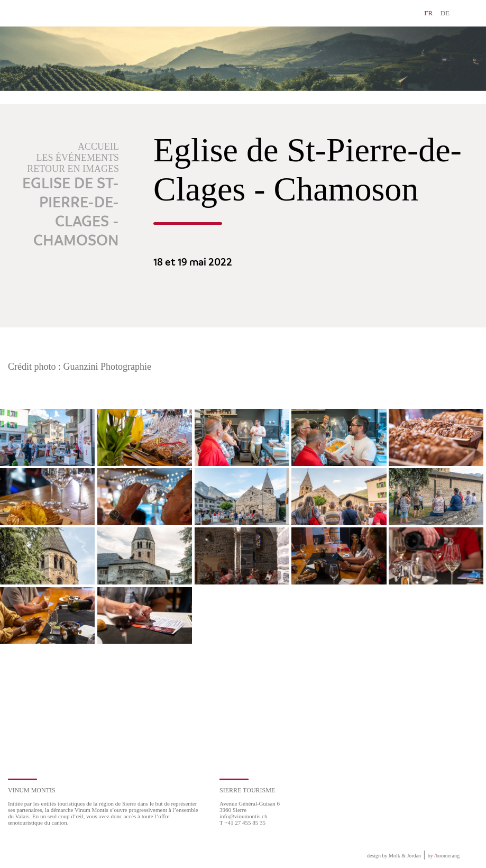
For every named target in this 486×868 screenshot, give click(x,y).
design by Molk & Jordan (394, 856)
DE (445, 13)
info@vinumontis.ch (244, 816)
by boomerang (444, 856)
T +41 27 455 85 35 (242, 823)
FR (428, 13)
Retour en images (73, 169)
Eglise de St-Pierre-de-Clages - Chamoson (71, 213)
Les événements (78, 158)
